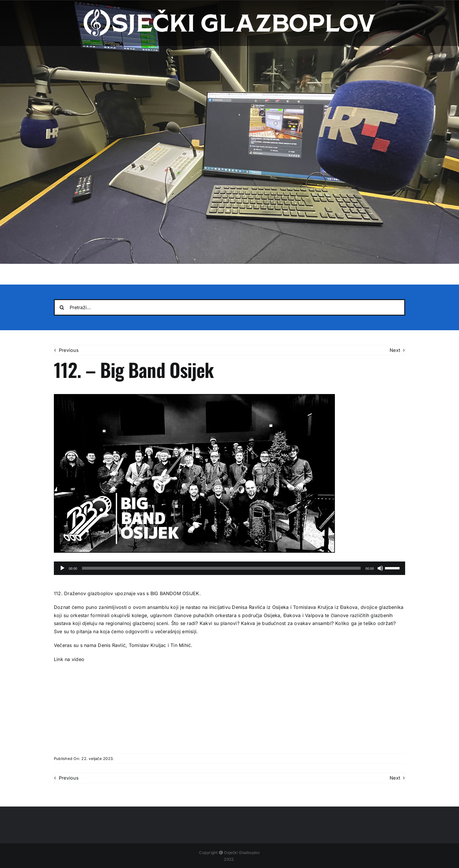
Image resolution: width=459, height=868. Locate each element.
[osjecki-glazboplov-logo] (229, 11)
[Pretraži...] (229, 307)
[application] (229, 568)
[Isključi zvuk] (380, 568)
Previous (69, 350)
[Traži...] (62, 307)
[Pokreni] (62, 568)
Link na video (70, 659)
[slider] (221, 568)
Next (395, 350)
